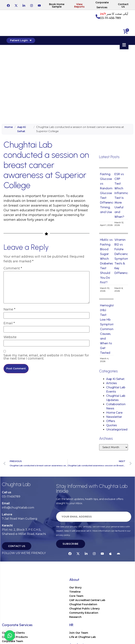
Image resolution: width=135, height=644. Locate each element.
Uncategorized (117, 429)
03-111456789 (11, 497)
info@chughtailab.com (18, 508)
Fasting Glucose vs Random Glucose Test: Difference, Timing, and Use (108, 193)
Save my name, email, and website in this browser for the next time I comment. (46, 357)
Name (9, 309)
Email (9, 323)
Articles (112, 383)
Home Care (114, 413)
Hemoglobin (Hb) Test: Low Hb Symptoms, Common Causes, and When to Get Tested (109, 329)
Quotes (112, 425)
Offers (111, 421)
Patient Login (21, 40)
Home (9, 127)
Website (10, 337)
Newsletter (114, 417)
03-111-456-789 (110, 18)
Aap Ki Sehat (22, 129)
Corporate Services (102, 5)
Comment (13, 268)
